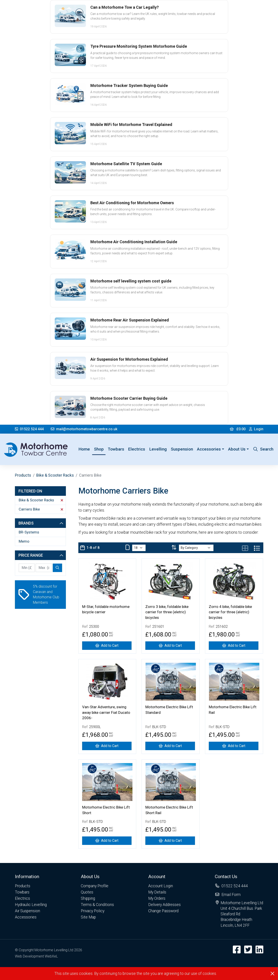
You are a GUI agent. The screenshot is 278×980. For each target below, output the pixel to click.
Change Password (163, 911)
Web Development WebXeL (36, 956)
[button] (31, 876)
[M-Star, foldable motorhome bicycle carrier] (107, 646)
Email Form (231, 895)
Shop (99, 449)
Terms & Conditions (97, 905)
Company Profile (95, 886)
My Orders (157, 898)
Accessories (26, 917)
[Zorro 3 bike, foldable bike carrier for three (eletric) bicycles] (170, 646)
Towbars (116, 449)
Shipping (88, 898)
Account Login (161, 886)
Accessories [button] (209, 449)
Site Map (88, 917)
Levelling (158, 449)
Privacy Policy (93, 911)
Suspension (182, 449)
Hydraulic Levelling (31, 905)
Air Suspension (27, 911)
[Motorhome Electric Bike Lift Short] (107, 841)
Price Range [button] (41, 555)
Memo (24, 541)
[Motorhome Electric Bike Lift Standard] (170, 746)
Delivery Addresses (164, 905)
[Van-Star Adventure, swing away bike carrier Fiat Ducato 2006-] (107, 746)
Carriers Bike (41, 509)
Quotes (87, 892)
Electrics (137, 449)
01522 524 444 (29, 429)
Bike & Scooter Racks (55, 475)
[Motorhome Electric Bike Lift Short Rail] (170, 841)
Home (85, 449)
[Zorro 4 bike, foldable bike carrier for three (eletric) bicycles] (234, 646)
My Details (157, 892)
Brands (41, 523)
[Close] (272, 974)
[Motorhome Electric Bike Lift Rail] (234, 746)
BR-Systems (29, 532)
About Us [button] (237, 449)
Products (23, 475)
